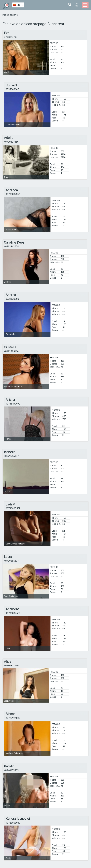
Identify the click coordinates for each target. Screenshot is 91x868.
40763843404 (11, 247)
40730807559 (13, 508)
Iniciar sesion (77, 5)
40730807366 (11, 142)
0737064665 (12, 89)
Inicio (5, 15)
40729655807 (11, 456)
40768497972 (13, 404)
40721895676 (11, 351)
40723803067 (13, 823)
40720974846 (13, 718)
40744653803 (11, 770)
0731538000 (12, 299)
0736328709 (11, 37)
